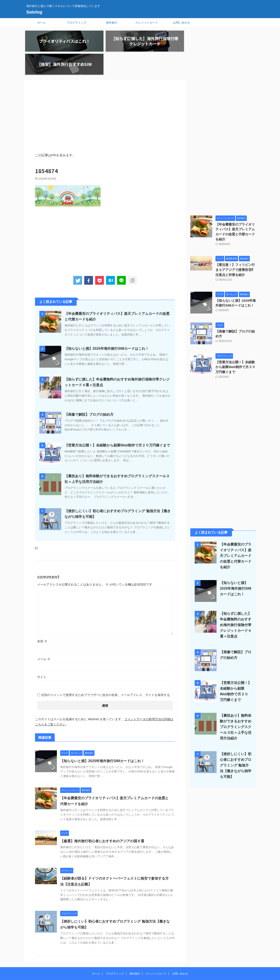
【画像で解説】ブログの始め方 (89, 392)
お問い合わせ (182, 23)
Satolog (34, 12)
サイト (42, 655)
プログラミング (76, 23)
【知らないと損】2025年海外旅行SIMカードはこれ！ (107, 326)
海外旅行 (112, 23)
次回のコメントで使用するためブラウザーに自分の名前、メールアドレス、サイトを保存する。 (107, 673)
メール (44, 637)
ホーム (41, 23)
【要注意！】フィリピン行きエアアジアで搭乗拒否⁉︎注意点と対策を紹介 (235, 242)
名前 (42, 619)
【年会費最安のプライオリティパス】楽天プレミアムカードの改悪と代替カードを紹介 (235, 207)
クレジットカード (147, 23)
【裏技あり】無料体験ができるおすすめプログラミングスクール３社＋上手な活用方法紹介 (235, 699)
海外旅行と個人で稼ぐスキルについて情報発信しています (140, 960)
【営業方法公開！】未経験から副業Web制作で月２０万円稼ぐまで (117, 423)
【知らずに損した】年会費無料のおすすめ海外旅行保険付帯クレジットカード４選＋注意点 (235, 597)
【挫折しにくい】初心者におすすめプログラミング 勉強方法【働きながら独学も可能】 (235, 737)
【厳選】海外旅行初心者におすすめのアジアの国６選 (102, 819)
